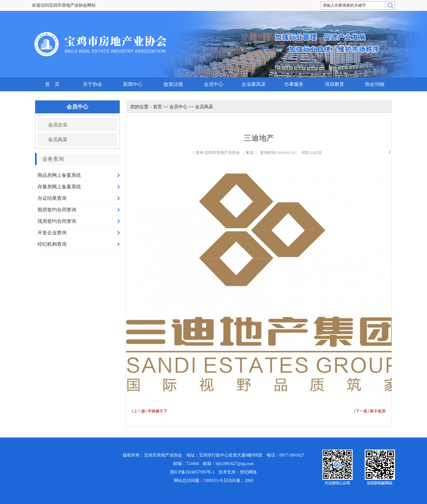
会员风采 (58, 140)
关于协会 (93, 84)
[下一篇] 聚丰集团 (370, 411)
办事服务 (294, 84)
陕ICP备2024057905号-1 (192, 472)
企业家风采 (254, 84)
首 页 (52, 84)
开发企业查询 (52, 233)
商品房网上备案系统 (59, 175)
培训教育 (334, 84)
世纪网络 (248, 472)
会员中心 (213, 84)
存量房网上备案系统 (59, 187)
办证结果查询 (52, 198)
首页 (158, 107)
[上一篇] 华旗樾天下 (150, 411)
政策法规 (173, 84)
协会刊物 (375, 84)
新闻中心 (133, 84)
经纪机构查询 (52, 244)
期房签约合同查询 (57, 210)
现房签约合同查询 (57, 221)
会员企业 (58, 125)
